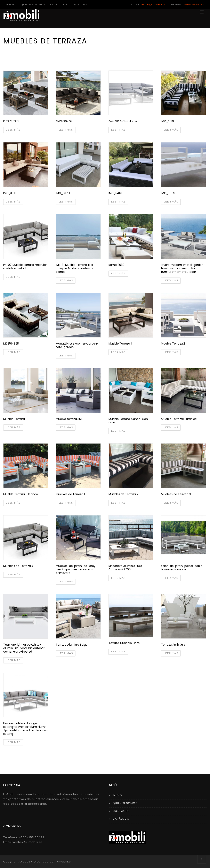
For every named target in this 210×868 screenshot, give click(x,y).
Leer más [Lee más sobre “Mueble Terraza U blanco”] (13, 503)
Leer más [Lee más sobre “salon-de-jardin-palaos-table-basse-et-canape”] (171, 578)
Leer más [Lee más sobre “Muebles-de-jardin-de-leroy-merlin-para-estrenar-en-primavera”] (66, 581)
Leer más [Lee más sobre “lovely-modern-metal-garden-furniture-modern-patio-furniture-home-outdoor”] (171, 280)
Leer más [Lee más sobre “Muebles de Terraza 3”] (171, 503)
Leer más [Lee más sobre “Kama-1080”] (118, 273)
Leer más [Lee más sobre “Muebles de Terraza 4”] (13, 574)
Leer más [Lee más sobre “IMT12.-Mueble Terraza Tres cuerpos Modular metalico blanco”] (66, 280)
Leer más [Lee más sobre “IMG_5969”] (171, 202)
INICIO (11, 4)
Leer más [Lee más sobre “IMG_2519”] (171, 130)
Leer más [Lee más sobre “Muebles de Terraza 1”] (66, 503)
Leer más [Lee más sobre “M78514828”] (13, 352)
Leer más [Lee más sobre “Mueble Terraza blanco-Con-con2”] (118, 431)
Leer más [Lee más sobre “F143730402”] (66, 130)
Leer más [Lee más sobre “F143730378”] (13, 130)
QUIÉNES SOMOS (33, 4)
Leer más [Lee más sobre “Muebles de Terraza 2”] (118, 503)
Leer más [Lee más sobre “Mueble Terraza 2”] (171, 352)
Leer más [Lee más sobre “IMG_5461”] (118, 202)
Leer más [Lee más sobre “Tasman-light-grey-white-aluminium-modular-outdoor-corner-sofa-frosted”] (13, 660)
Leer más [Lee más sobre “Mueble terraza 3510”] (66, 427)
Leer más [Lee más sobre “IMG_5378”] (66, 202)
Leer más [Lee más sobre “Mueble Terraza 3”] (13, 427)
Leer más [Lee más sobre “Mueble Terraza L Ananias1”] (171, 427)
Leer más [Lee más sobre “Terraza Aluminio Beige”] (66, 653)
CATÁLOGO (80, 4)
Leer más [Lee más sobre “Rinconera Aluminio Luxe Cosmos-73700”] (118, 578)
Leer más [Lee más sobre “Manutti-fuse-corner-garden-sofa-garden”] (66, 356)
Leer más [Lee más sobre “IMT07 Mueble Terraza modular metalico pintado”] (13, 277)
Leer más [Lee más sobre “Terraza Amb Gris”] (171, 653)
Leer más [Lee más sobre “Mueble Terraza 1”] (118, 352)
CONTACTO (59, 4)
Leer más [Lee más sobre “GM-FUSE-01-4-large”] (118, 130)
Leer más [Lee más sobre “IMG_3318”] (13, 202)
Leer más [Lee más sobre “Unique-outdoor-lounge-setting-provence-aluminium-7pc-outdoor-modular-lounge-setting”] (13, 742)
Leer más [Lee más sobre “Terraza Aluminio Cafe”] (118, 651)
